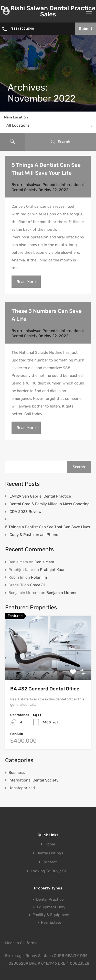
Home (50, 844)
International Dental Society (33, 780)
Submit (86, 29)
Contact (50, 862)
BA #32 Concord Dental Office (45, 689)
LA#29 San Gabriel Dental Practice (40, 496)
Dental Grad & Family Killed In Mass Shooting (50, 504)
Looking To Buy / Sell (50, 871)
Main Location (16, 117)
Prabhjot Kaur (52, 570)
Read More (26, 282)
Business (17, 773)
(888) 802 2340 (23, 29)
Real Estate (51, 922)
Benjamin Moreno (62, 593)
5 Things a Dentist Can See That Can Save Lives (48, 527)
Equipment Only (51, 907)
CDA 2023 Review (25, 512)
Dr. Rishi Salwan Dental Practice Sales (48, 11)
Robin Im (39, 577)
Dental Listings (50, 853)
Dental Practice (50, 899)
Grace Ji (37, 585)
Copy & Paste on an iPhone (34, 535)
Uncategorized (22, 788)
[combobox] (48, 127)
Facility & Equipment (51, 915)
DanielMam (44, 562)
